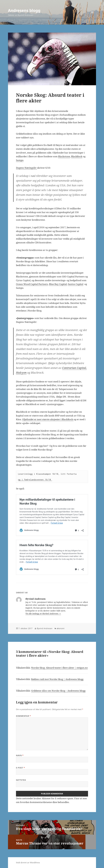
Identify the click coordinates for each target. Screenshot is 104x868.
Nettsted (21, 780)
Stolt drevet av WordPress (28, 863)
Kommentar (23, 716)
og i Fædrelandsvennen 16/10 (35, 480)
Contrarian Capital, (74, 368)
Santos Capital (76, 284)
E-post (20, 768)
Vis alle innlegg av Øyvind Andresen (42, 614)
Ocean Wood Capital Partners (32, 284)
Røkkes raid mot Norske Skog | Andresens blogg (57, 679)
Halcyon (21, 373)
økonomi (61, 628)
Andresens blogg (24, 10)
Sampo (20, 160)
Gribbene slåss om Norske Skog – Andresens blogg (58, 691)
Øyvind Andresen (45, 628)
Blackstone (64, 156)
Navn (20, 755)
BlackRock (77, 156)
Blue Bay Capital (58, 284)
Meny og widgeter (92, 16)
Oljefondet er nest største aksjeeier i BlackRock (48, 419)
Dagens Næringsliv (26, 168)
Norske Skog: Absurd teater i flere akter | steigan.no (59, 668)
